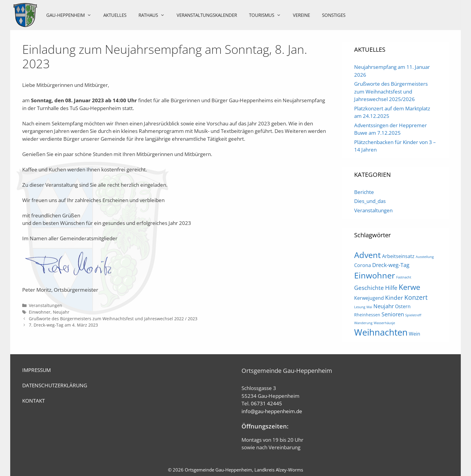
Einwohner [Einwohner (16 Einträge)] (375, 275)
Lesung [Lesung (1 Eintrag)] (360, 307)
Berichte (364, 192)
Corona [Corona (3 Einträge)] (363, 265)
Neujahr (61, 312)
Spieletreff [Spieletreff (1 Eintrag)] (413, 315)
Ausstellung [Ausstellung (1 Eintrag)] (425, 257)
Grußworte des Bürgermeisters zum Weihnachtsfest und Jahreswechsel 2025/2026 (391, 91)
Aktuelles (115, 15)
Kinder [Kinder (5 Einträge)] (394, 298)
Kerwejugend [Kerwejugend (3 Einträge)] (369, 298)
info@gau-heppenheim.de (272, 411)
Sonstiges (334, 15)
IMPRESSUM (36, 370)
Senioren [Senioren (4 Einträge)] (393, 314)
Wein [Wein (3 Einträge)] (415, 334)
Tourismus (268, 15)
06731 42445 (266, 403)
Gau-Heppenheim (72, 15)
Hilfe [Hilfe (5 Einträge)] (391, 288)
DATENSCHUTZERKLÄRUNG (55, 385)
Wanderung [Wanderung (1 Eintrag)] (363, 323)
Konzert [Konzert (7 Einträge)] (416, 297)
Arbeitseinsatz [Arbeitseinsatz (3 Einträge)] (398, 256)
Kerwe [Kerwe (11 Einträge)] (409, 287)
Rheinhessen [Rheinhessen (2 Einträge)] (367, 315)
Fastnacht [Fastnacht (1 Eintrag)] (404, 277)
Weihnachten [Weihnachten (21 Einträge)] (381, 332)
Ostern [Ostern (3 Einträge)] (403, 306)
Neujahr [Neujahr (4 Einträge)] (384, 306)
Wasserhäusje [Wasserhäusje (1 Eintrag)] (384, 323)
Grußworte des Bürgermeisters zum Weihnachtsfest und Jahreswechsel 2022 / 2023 (113, 319)
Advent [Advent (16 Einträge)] (368, 255)
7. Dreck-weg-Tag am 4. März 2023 (63, 325)
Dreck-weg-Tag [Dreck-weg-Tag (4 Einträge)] (391, 265)
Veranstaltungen (46, 305)
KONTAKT (33, 401)
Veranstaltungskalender (207, 15)
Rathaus (155, 15)
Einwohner (40, 312)
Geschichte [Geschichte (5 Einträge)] (369, 288)
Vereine (301, 15)
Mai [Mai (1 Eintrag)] (369, 307)
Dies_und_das (370, 201)
